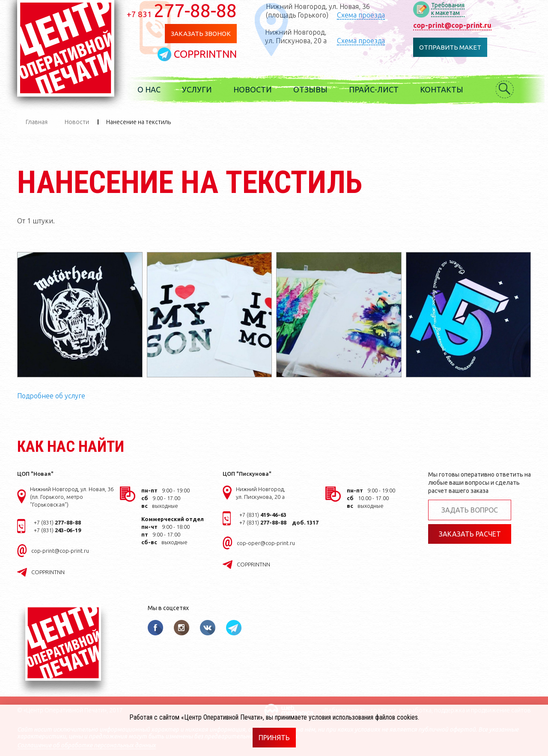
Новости (253, 89)
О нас (149, 89)
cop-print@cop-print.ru (452, 25)
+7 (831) (57, 522)
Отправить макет (450, 47)
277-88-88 (182, 10)
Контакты (442, 89)
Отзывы (310, 89)
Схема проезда (361, 15)
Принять (274, 738)
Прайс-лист (374, 89)
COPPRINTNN (205, 54)
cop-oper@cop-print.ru (266, 543)
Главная (37, 122)
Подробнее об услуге (51, 396)
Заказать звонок (201, 34)
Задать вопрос (470, 510)
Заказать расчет (470, 534)
